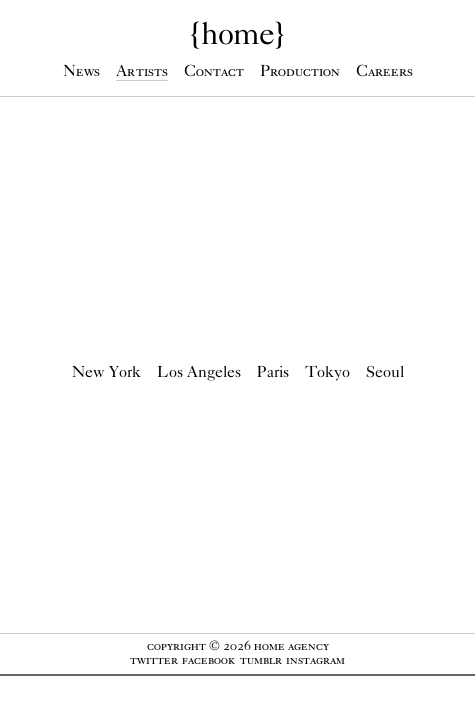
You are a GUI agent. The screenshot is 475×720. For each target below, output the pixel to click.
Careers (384, 71)
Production (300, 71)
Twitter (154, 659)
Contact (214, 71)
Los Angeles (199, 371)
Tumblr (261, 659)
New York (106, 371)
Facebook (208, 659)
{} (237, 33)
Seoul (385, 371)
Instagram (315, 659)
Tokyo (327, 371)
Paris (273, 371)
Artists (142, 71)
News (81, 71)
